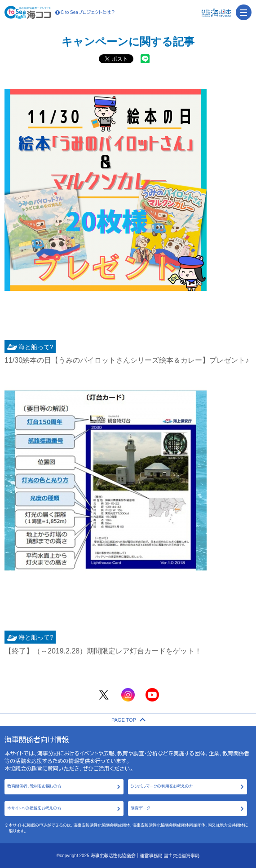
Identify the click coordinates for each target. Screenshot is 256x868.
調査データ (140, 808)
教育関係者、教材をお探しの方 (34, 786)
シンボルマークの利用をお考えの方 (162, 786)
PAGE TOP (128, 720)
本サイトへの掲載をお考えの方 (34, 808)
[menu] (244, 12)
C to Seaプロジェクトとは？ (85, 13)
